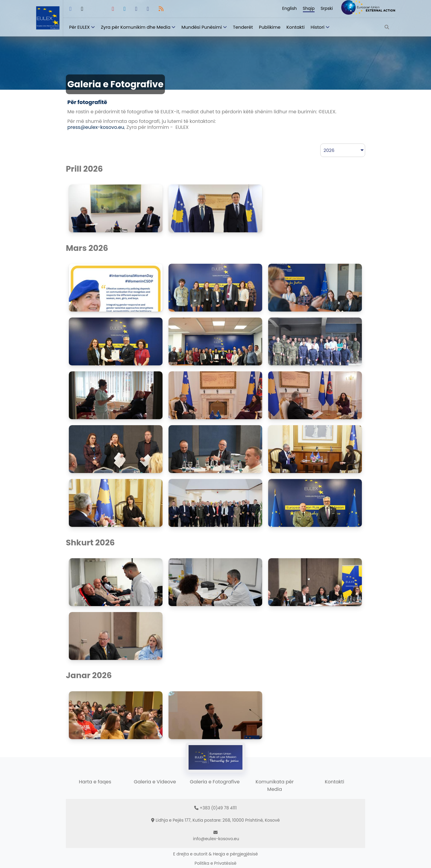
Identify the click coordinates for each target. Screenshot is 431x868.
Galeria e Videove (155, 782)
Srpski (327, 8)
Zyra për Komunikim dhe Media (136, 27)
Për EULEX (79, 27)
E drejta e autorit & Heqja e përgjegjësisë (216, 854)
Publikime (270, 27)
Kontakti (296, 27)
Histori (318, 27)
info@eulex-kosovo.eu (216, 839)
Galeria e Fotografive (215, 782)
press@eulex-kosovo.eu (96, 127)
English (290, 8)
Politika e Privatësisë (215, 863)
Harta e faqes (95, 782)
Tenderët (243, 27)
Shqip (309, 8)
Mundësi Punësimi (202, 27)
